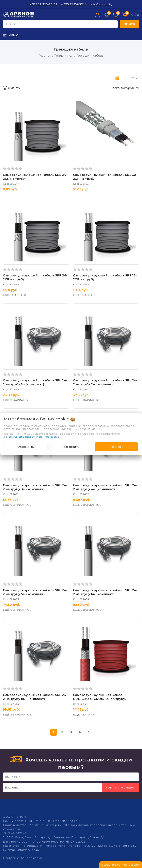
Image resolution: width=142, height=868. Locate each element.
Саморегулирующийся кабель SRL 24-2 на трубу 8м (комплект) (35, 697)
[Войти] (98, 15)
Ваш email (13, 787)
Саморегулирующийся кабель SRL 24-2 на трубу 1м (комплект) (35, 382)
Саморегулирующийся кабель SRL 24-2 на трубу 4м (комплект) (105, 487)
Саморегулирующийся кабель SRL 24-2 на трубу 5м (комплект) (35, 592)
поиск (11, 24)
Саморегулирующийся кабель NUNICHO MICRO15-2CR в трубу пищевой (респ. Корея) (99, 699)
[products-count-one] (125, 78)
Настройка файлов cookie (23, 858)
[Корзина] (135, 15)
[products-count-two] (117, 78)
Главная (45, 56)
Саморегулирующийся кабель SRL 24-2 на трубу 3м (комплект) (35, 487)
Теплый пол (64, 56)
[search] (129, 24)
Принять (117, 447)
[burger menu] (11, 35)
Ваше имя (13, 777)
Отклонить (26, 447)
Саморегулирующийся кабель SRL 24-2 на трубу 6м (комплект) (105, 592)
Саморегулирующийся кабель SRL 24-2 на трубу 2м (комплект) (105, 382)
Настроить (71, 447)
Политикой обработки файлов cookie (33, 437)
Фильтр (11, 88)
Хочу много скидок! (120, 787)
